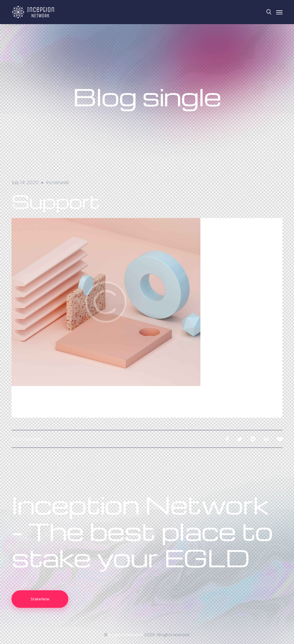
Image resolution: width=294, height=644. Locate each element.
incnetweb (58, 182)
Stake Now (40, 599)
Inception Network (126, 635)
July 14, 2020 (25, 182)
